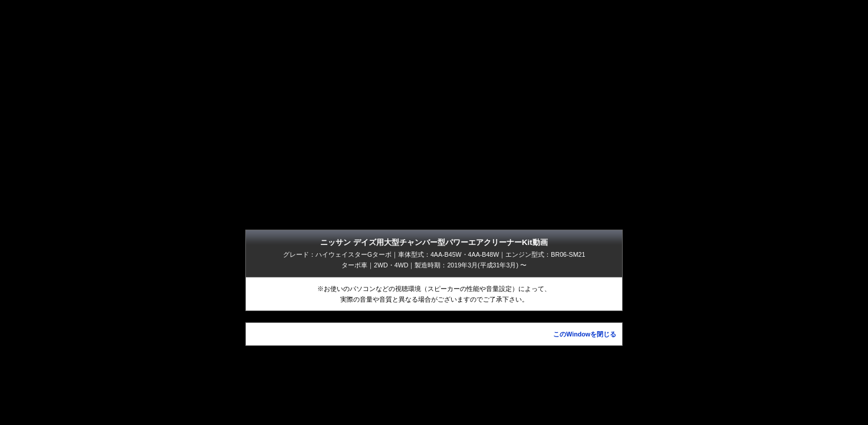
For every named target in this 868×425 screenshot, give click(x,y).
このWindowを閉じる (585, 334)
